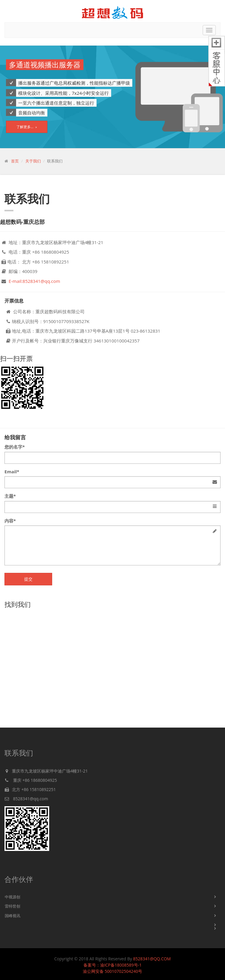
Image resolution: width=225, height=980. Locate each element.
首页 (15, 161)
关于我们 (33, 161)
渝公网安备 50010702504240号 (113, 971)
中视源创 (13, 897)
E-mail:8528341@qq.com (34, 281)
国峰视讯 (13, 916)
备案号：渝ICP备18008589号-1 (113, 965)
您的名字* (15, 447)
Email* (12, 472)
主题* (10, 496)
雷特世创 (13, 906)
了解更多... (27, 127)
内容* (10, 521)
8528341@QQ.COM (152, 959)
